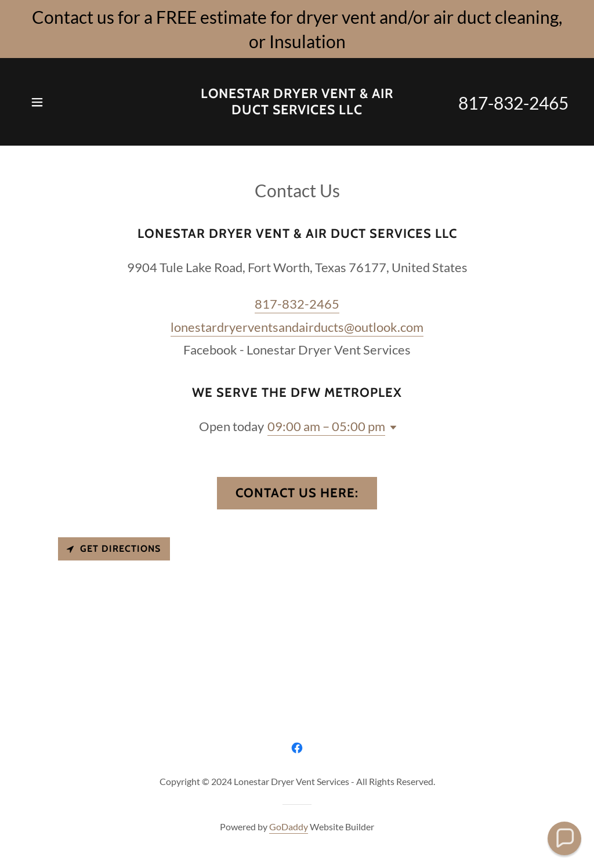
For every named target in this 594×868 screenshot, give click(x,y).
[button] (37, 102)
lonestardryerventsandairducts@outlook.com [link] (297, 327)
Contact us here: (297, 493)
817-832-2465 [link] (513, 103)
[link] (297, 111)
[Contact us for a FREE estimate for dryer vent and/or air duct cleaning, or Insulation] (297, 29)
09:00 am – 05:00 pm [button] (326, 426)
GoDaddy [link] (289, 827)
